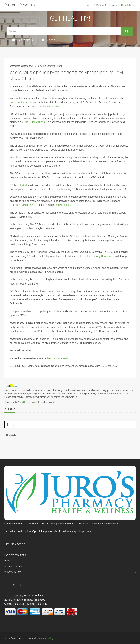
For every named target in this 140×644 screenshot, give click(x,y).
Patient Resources (107, 5)
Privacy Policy (13, 572)
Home (89, 5)
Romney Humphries (102, 256)
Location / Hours (14, 566)
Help (7, 561)
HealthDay (29, 402)
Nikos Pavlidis (29, 205)
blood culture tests (58, 358)
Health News (23, 40)
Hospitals (11, 435)
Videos (48, 40)
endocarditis (17, 102)
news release (64, 205)
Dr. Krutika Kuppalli (36, 122)
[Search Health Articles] (64, 31)
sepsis (29, 102)
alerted (23, 185)
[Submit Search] (127, 31)
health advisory (53, 106)
